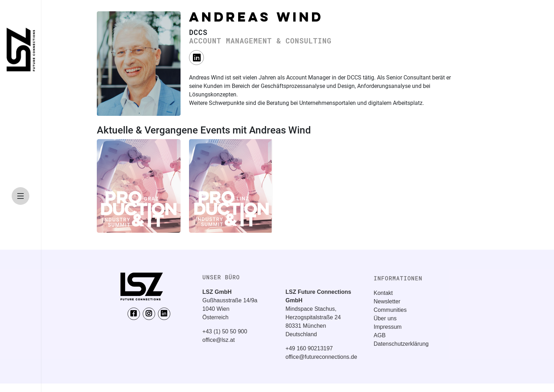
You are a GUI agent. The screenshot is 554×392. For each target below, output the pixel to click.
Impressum (388, 327)
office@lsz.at (219, 340)
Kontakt (383, 293)
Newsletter (387, 301)
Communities (390, 310)
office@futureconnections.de (321, 357)
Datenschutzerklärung (401, 344)
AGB (380, 335)
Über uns (385, 318)
